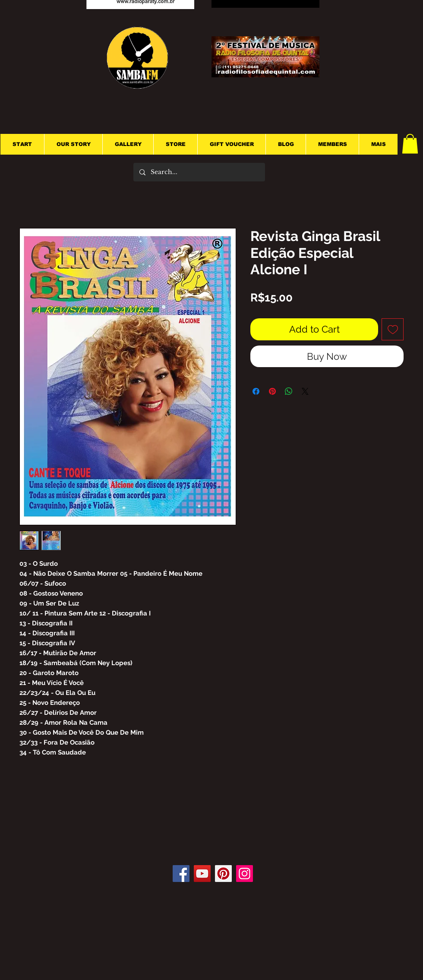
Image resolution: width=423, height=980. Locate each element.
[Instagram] (245, 874)
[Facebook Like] (215, 839)
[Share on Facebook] (256, 391)
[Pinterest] (223, 874)
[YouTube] (202, 874)
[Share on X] (305, 391)
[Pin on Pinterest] (272, 391)
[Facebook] (181, 874)
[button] (410, 144)
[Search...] (199, 172)
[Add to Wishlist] (393, 329)
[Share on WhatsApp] (289, 391)
